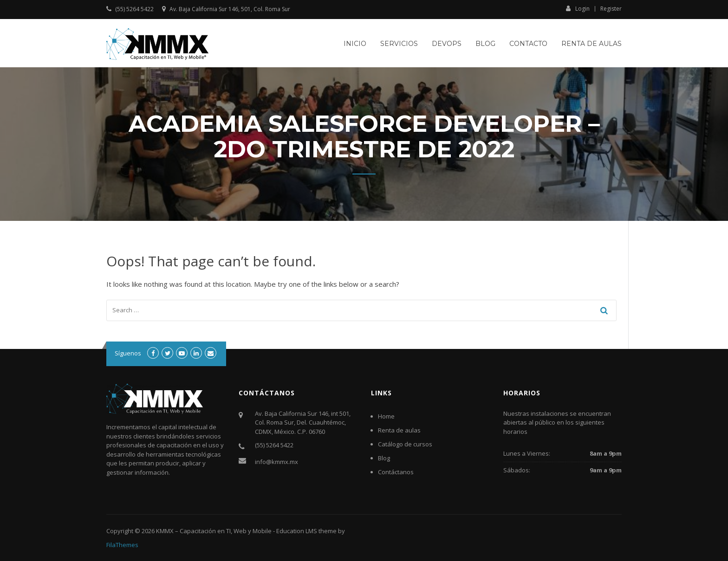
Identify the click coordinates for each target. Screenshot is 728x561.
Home (386, 416)
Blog (485, 44)
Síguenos (128, 353)
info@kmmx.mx (276, 462)
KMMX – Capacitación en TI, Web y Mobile (214, 531)
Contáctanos (396, 472)
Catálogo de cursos (405, 444)
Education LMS (297, 531)
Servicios (399, 44)
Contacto (528, 44)
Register (611, 9)
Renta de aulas (591, 44)
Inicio (355, 44)
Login (578, 8)
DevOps (447, 44)
